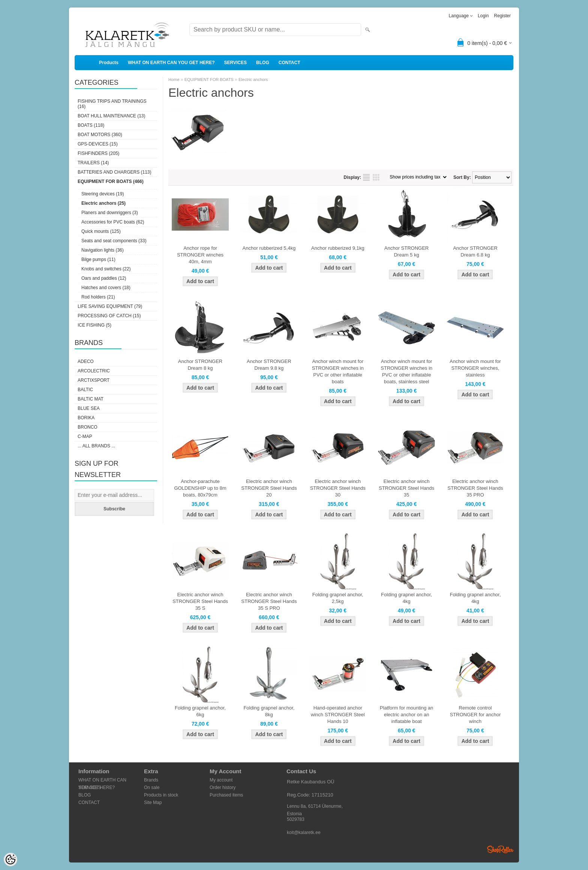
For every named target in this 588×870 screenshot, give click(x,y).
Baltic (85, 390)
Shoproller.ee (500, 849)
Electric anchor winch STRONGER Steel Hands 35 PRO (475, 488)
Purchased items (226, 795)
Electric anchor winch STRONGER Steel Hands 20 (269, 488)
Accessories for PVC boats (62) (113, 222)
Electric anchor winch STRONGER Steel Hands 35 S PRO (269, 601)
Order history (223, 787)
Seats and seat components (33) (114, 241)
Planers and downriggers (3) (110, 213)
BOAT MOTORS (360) (100, 135)
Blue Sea (89, 408)
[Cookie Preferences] (10, 859)
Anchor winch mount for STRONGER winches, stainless (475, 368)
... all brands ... (96, 446)
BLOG (263, 63)
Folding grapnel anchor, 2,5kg (338, 598)
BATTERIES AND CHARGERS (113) (115, 172)
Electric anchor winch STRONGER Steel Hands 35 (406, 488)
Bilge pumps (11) (98, 259)
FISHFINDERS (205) (98, 153)
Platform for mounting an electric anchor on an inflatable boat (406, 715)
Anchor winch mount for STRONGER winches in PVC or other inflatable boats (338, 371)
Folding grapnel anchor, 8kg (269, 711)
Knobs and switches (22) (106, 269)
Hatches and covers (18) (106, 288)
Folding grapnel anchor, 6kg (200, 711)
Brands (151, 780)
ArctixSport (94, 380)
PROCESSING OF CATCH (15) (109, 316)
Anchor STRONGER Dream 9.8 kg (269, 365)
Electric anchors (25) (103, 203)
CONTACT (289, 63)
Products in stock (161, 795)
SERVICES (235, 63)
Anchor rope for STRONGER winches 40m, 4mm (200, 255)
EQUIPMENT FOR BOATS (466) (111, 181)
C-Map (85, 436)
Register (502, 16)
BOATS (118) (91, 125)
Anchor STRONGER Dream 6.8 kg (475, 251)
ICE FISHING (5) (94, 325)
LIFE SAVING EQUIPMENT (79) (110, 306)
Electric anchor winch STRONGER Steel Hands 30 (338, 488)
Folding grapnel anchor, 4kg (406, 598)
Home (174, 79)
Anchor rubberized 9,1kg (338, 248)
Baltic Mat (91, 399)
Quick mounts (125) (101, 231)
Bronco (88, 427)
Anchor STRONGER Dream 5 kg (406, 251)
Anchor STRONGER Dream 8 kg (200, 365)
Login (483, 16)
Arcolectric (94, 371)
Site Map (153, 802)
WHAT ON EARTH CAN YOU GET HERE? (171, 63)
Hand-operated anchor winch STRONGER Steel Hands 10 (338, 715)
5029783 (296, 819)
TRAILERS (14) (93, 163)
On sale (152, 787)
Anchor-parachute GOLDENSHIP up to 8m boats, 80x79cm (200, 488)
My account (221, 780)
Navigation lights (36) (103, 250)
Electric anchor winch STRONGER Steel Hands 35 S (200, 601)
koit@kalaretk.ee (304, 832)
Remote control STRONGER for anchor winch (475, 715)
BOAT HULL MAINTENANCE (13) (111, 116)
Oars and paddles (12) (104, 278)
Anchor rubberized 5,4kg (269, 248)
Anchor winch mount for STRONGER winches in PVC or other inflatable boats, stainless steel (406, 371)
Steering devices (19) (103, 194)
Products (109, 63)
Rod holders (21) (98, 297)
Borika (86, 418)
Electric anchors (253, 79)
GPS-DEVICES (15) (98, 144)
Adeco (86, 361)
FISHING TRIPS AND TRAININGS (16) (112, 104)
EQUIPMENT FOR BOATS (209, 79)
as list (366, 177)
